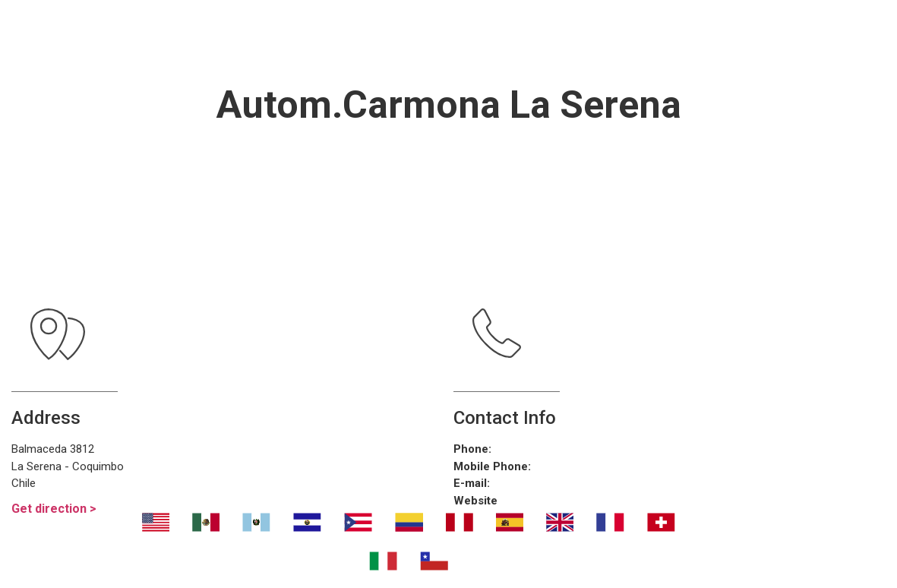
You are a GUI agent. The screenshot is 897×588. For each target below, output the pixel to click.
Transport (365, 19)
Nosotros (253, 19)
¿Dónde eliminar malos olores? (575, 19)
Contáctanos (462, 57)
